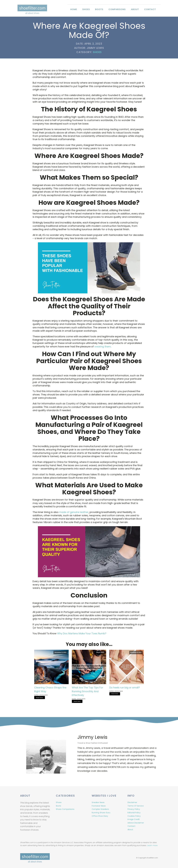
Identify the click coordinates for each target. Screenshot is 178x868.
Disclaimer (132, 802)
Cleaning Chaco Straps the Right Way (50, 689)
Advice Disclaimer (136, 822)
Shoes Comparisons (65, 809)
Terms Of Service (136, 805)
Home (74, 9)
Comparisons (117, 9)
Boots (99, 9)
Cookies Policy (134, 816)
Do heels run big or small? (125, 688)
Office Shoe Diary (100, 816)
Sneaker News (98, 802)
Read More (39, 698)
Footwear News (99, 805)
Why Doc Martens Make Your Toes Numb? (82, 633)
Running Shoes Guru (101, 812)
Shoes (86, 9)
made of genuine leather (74, 512)
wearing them (103, 346)
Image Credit (134, 819)
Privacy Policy (134, 809)
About (135, 9)
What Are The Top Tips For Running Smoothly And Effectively (87, 691)
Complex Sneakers (100, 809)
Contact (150, 9)
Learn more (152, 845)
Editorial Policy (134, 812)
